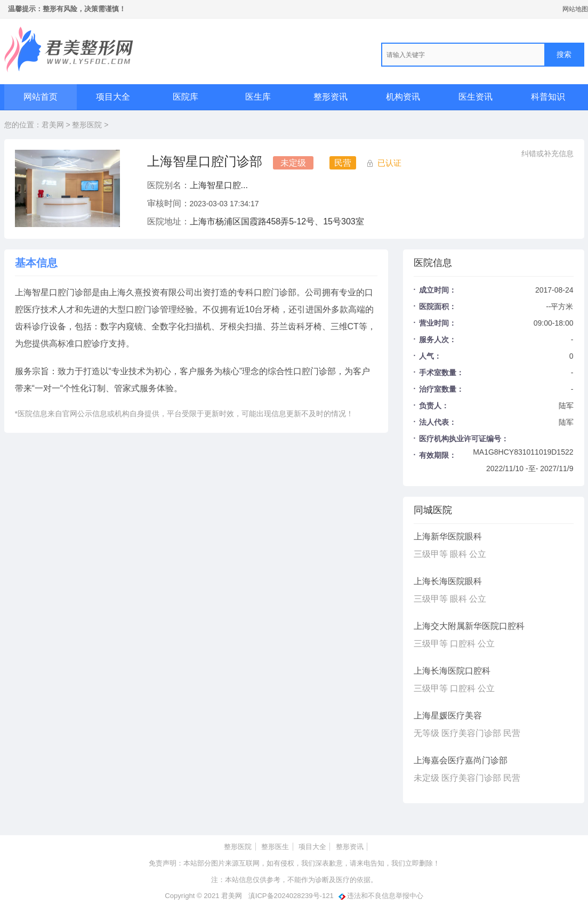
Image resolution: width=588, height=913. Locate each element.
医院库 (186, 97)
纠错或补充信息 (547, 153)
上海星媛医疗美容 (448, 716)
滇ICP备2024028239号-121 (291, 896)
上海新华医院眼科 (448, 536)
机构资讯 (403, 97)
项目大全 (113, 97)
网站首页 (41, 97)
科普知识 (548, 97)
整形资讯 (331, 97)
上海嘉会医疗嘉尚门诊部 (461, 760)
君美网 (53, 125)
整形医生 (275, 847)
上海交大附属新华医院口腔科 (469, 626)
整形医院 (87, 125)
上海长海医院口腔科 (452, 671)
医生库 (258, 97)
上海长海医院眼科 (448, 581)
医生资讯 (476, 97)
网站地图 (575, 9)
